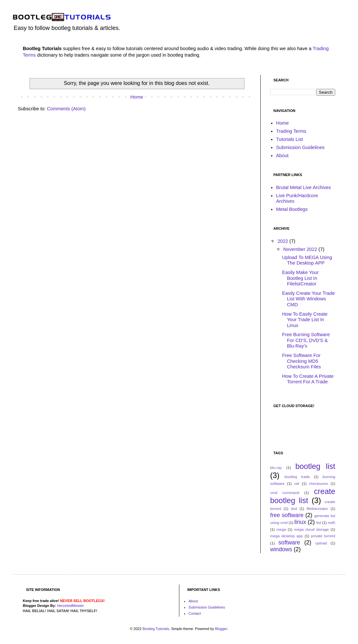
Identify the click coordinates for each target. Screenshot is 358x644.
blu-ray (276, 467)
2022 (284, 241)
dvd (294, 508)
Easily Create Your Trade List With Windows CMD (309, 299)
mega (281, 529)
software (289, 542)
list (319, 522)
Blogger (221, 629)
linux (300, 522)
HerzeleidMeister (70, 606)
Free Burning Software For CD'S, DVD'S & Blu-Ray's (306, 340)
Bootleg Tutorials (156, 629)
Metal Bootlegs (292, 209)
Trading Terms (291, 131)
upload (321, 543)
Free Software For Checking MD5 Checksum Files (302, 361)
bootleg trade (297, 477)
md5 (331, 522)
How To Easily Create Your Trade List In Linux (305, 320)
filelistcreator (317, 508)
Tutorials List (289, 139)
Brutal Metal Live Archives (303, 187)
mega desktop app (287, 536)
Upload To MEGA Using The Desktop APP (307, 260)
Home (137, 97)
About (282, 156)
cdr (297, 483)
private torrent (323, 536)
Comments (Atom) (66, 109)
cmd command (285, 493)
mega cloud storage (312, 529)
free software (287, 515)
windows (281, 549)
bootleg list (315, 466)
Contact (195, 613)
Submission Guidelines (300, 147)
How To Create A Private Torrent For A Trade (308, 379)
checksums (318, 483)
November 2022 (301, 249)
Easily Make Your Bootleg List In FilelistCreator (300, 278)
